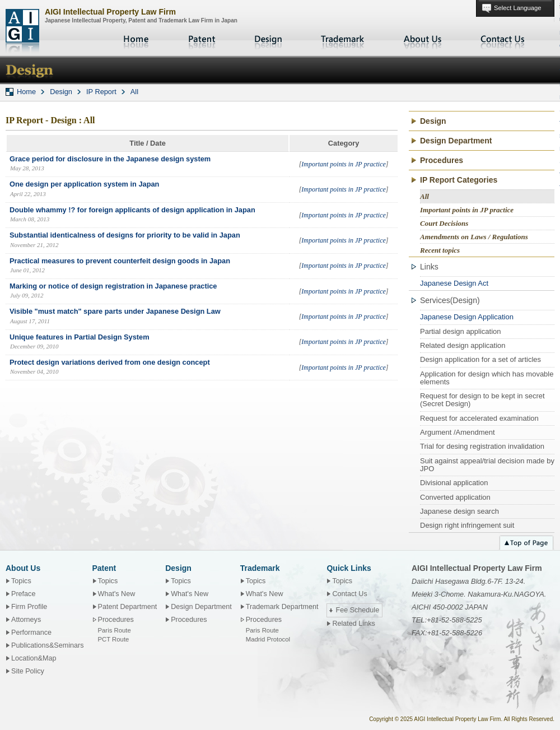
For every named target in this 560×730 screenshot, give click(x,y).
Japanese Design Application (467, 317)
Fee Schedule (357, 610)
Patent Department (128, 607)
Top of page (526, 541)
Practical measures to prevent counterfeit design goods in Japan (120, 261)
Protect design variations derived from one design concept (110, 362)
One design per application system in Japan (84, 184)
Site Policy (28, 671)
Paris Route (115, 630)
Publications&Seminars (48, 645)
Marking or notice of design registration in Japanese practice (113, 286)
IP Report (101, 92)
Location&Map (34, 658)
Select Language (517, 8)
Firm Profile (29, 607)
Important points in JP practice (343, 164)
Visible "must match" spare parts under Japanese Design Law (115, 311)
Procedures (442, 160)
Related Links (353, 624)
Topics (21, 581)
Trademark (343, 39)
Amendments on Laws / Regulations (474, 237)
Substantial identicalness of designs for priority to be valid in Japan (125, 235)
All (134, 92)
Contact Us (503, 39)
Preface (23, 594)
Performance (31, 633)
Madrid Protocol (268, 639)
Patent (202, 39)
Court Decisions (444, 223)
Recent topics (440, 250)
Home (137, 39)
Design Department (456, 141)
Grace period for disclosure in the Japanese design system (110, 159)
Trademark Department (282, 607)
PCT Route (114, 639)
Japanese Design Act (454, 283)
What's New (117, 594)
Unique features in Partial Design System (80, 337)
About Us (423, 39)
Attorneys (26, 620)
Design (268, 39)
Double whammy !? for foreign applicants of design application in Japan (132, 210)
